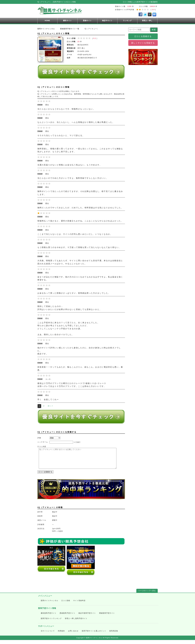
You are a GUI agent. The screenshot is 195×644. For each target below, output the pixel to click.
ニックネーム (43, 442)
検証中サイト (107, 21)
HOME (47, 21)
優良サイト (67, 21)
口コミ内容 (42, 447)
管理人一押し (147, 21)
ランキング (127, 21)
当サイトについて (48, 635)
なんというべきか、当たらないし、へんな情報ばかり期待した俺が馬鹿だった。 (76, 122)
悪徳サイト (87, 21)
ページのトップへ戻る (147, 595)
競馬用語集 (114, 635)
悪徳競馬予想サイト (67, 617)
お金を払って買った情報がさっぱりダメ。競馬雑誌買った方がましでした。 (74, 293)
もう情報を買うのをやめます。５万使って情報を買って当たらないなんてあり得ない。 (79, 247)
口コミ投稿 (66, 605)
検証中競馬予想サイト (87, 617)
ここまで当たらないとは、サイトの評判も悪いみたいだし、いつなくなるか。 (75, 234)
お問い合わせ (73, 635)
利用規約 (61, 635)
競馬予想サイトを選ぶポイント (94, 635)
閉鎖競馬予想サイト (107, 617)
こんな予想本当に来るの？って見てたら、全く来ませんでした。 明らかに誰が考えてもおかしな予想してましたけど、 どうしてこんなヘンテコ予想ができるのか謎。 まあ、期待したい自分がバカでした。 (68, 329)
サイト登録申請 (79, 605)
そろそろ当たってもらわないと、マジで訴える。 (61, 135)
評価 (39, 438)
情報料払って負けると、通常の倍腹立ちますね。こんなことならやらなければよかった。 (80, 221)
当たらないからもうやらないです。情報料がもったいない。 (66, 109)
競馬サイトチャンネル (49, 605)
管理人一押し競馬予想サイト (76, 622)
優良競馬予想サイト (49, 617)
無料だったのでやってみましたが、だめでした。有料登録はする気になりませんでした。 (80, 208)
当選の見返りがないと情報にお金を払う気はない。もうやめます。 (69, 165)
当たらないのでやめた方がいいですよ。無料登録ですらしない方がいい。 (73, 178)
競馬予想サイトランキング (51, 622)
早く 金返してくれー (48, 400)
